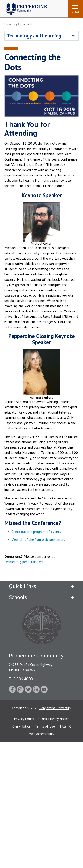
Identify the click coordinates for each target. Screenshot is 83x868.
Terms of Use (45, 726)
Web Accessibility (42, 734)
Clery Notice (21, 726)
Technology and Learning (34, 36)
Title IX (65, 726)
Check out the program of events (36, 532)
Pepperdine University (55, 708)
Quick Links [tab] (22, 586)
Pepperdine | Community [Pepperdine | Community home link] (23, 4)
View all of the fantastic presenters (38, 539)
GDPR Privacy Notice (54, 719)
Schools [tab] (18, 597)
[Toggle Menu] (75, 9)
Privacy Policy (24, 719)
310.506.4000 (21, 679)
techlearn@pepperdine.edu (24, 562)
